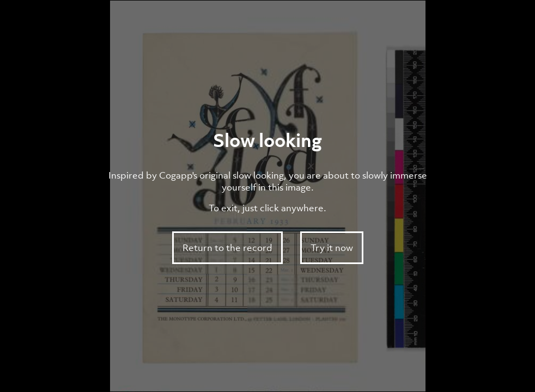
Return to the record (227, 248)
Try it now (332, 248)
